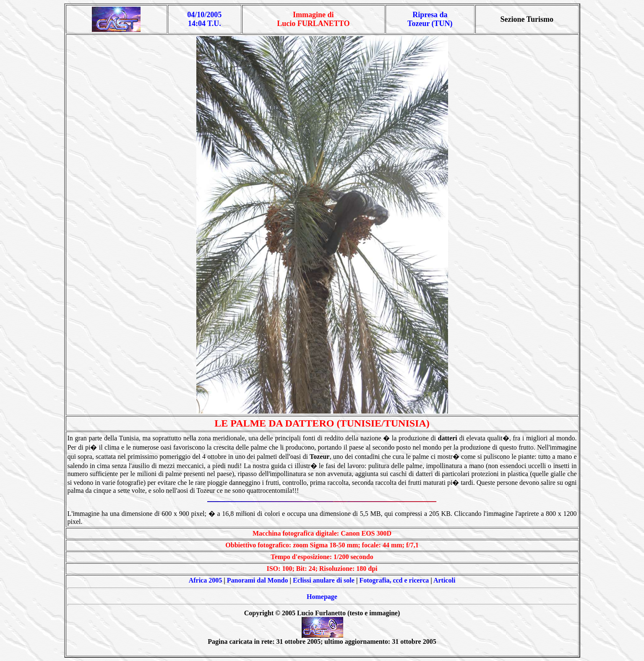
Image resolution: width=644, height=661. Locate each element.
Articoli (444, 580)
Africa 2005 (206, 580)
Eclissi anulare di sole (324, 580)
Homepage (322, 597)
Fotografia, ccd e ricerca (394, 580)
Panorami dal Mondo (258, 580)
